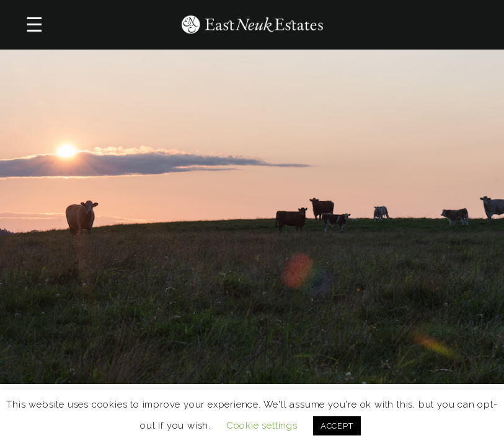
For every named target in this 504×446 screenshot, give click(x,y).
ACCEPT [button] (337, 426)
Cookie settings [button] (262, 426)
